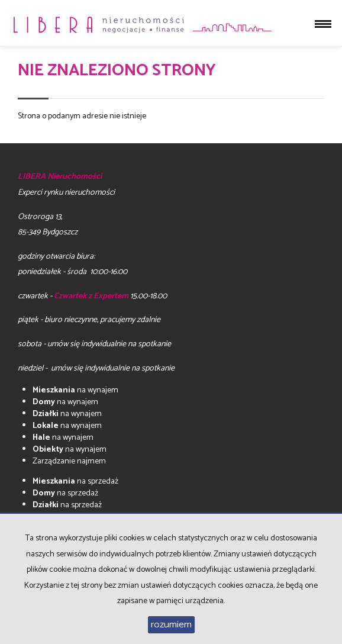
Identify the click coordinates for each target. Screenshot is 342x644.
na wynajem (75, 390)
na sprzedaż (75, 482)
